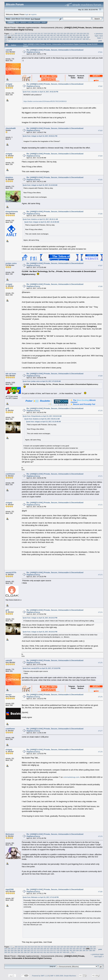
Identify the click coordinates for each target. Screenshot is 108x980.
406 (77, 39)
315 (36, 33)
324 (65, 33)
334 (12, 35)
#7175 (100, 663)
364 (26, 37)
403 (68, 39)
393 (35, 39)
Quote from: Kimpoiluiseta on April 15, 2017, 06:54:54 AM (42, 416)
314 (32, 33)
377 (69, 37)
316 (39, 33)
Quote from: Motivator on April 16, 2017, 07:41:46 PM (41, 897)
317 (42, 33)
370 (46, 37)
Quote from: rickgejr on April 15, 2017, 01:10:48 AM (40, 185)
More (44, 22)
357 (87, 35)
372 (52, 37)
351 (68, 35)
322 (58, 33)
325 (68, 33)
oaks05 (9, 50)
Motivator (10, 834)
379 (75, 37)
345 (48, 35)
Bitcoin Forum (10, 28)
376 (65, 37)
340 (32, 35)
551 (6, 41)
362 (20, 37)
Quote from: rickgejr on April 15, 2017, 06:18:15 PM (40, 618)
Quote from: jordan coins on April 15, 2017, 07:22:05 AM (42, 381)
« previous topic (98, 35)
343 (42, 35)
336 (19, 35)
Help (17, 22)
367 (36, 37)
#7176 (100, 697)
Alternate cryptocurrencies (28, 28)
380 (78, 37)
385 (9, 39)
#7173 (100, 575)
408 (84, 39)
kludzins (9, 177)
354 (77, 35)
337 (22, 35)
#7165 (100, 180)
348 (58, 35)
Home (11, 22)
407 (81, 39)
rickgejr (9, 84)
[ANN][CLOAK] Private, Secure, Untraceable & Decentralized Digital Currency (45, 957)
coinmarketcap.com (71, 777)
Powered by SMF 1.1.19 (41, 976)
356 (84, 35)
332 (6, 35)
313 (29, 33)
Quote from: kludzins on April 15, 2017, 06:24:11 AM (40, 219)
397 (48, 39)
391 (29, 39)
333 (9, 35)
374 (59, 37)
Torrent (37, 19)
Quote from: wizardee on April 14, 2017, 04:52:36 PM (40, 92)
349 (61, 35)
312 (26, 33)
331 (88, 33)
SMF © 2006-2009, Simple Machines (63, 976)
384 (6, 39)
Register (37, 22)
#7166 (100, 214)
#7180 (100, 892)
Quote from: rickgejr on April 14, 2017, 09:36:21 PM (40, 136)
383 (88, 37)
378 (72, 37)
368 (39, 37)
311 (23, 33)
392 (32, 39)
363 (23, 37)
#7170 (100, 411)
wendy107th (11, 572)
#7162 (100, 86)
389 (22, 39)
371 (49, 37)
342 (38, 35)
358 (6, 37)
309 (16, 33)
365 (30, 37)
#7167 (100, 266)
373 (56, 37)
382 (85, 37)
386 (12, 39)
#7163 (100, 131)
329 (81, 33)
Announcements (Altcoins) (52, 28)
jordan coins (11, 263)
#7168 (100, 286)
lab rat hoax (11, 374)
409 (87, 39)
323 (62, 33)
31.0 (32, 19)
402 (64, 39)
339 (29, 35)
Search (23, 22)
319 (49, 33)
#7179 (100, 836)
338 (25, 35)
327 (75, 33)
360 (13, 37)
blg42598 (10, 889)
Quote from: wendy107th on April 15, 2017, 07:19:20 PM (41, 668)
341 (35, 35)
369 (43, 37)
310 (19, 33)
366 (33, 37)
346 (51, 35)
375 (62, 37)
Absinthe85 (11, 128)
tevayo (9, 695)
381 (82, 37)
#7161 (100, 52)
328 (78, 33)
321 (55, 33)
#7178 (100, 752)
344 (45, 35)
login (27, 14)
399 (55, 39)
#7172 (100, 505)
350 (64, 35)
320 (52, 33)
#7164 (100, 156)
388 (19, 39)
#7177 (100, 731)
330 (85, 33)
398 (51, 39)
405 (74, 39)
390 (25, 39)
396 (45, 39)
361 (16, 37)
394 (38, 39)
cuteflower (10, 474)
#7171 (100, 476)
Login (30, 22)
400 (58, 39)
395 (42, 39)
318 (45, 33)
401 (61, 39)
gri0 (7, 408)
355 (81, 35)
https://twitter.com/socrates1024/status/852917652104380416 (45, 101)
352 (71, 35)
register (34, 14)
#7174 (100, 612)
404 (71, 39)
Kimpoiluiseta (12, 212)
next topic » (100, 37)
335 (15, 35)
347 (55, 35)
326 (71, 33)
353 (74, 35)
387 (15, 39)
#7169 (100, 376)
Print (100, 41)
